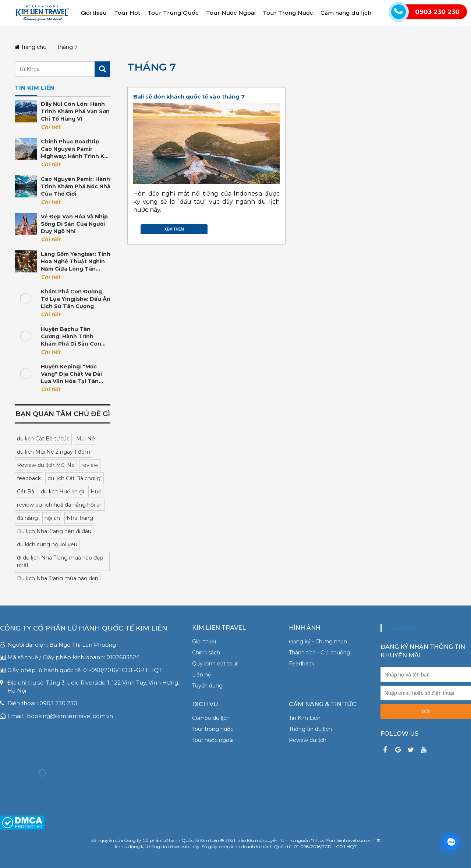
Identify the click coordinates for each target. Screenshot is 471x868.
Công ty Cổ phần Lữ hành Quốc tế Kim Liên (84, 628)
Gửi (426, 712)
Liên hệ (201, 675)
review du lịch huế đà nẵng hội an (60, 505)
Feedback (302, 664)
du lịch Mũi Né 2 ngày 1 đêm (54, 452)
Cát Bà (26, 492)
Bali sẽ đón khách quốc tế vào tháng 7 (189, 97)
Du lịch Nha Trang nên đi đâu (54, 531)
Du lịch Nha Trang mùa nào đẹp (58, 578)
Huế (96, 492)
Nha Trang (80, 518)
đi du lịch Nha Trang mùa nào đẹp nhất (60, 561)
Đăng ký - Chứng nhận (318, 642)
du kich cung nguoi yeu (47, 544)
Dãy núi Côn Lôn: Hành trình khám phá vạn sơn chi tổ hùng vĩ (75, 111)
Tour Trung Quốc (173, 13)
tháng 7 (152, 67)
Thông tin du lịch (310, 729)
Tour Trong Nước (288, 13)
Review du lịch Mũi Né (46, 465)
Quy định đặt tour (215, 664)
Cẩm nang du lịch (346, 13)
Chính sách (206, 653)
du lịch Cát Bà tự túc (43, 439)
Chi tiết (51, 127)
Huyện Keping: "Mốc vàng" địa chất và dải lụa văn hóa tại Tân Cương (71, 374)
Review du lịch (308, 740)
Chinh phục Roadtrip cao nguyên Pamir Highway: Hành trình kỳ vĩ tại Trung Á (74, 149)
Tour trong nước (213, 729)
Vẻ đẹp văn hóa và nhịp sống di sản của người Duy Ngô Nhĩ (74, 224)
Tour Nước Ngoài (231, 13)
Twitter (261, 228)
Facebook (254, 228)
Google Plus (269, 228)
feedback (29, 478)
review (90, 465)
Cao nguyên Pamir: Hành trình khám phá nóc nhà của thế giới (76, 186)
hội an (52, 518)
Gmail (276, 228)
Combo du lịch (211, 718)
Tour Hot (127, 13)
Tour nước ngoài (213, 740)
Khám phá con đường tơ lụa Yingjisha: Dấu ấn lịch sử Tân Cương (76, 299)
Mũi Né (86, 439)
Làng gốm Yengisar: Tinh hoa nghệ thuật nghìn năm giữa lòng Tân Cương (76, 262)
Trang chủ (31, 47)
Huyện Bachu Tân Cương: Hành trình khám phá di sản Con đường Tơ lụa (71, 337)
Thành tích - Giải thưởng (320, 653)
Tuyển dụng (207, 686)
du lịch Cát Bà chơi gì (75, 478)
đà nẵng (27, 518)
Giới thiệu (94, 13)
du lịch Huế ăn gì (62, 492)
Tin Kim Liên (305, 718)
